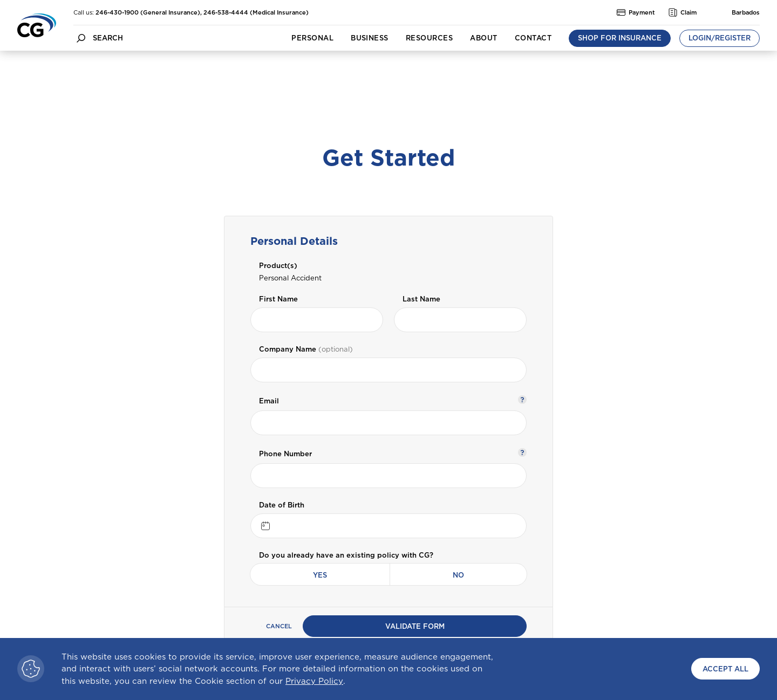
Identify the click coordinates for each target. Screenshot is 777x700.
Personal (312, 38)
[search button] (81, 38)
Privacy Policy (314, 681)
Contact (533, 38)
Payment (636, 12)
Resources (429, 38)
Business (370, 38)
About (483, 38)
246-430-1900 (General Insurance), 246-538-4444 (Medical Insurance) (202, 12)
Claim (683, 12)
